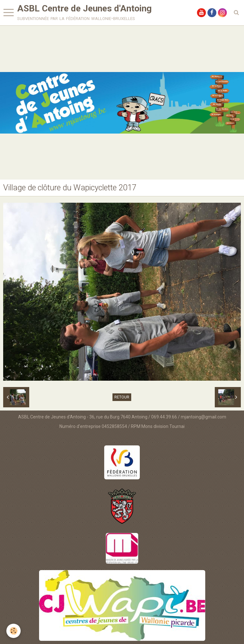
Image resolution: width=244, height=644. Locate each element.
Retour (122, 397)
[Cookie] (14, 631)
